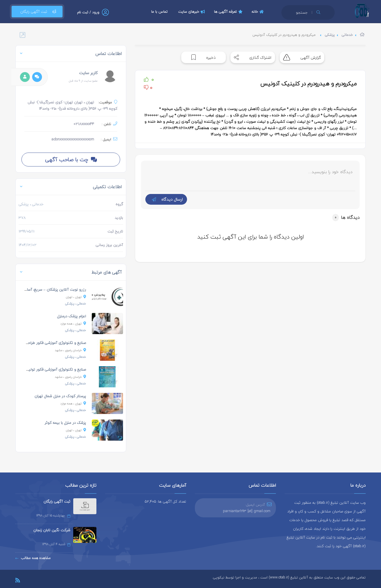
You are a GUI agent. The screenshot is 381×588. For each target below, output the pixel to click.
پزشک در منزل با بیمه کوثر (65, 423)
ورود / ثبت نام (88, 12)
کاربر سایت (88, 73)
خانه (258, 12)
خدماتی (347, 35)
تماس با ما (159, 12)
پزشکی (330, 35)
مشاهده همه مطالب (33, 558)
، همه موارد (73, 324)
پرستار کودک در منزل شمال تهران (60, 396)
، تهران (76, 297)
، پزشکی (75, 304)
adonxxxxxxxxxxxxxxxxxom (73, 139)
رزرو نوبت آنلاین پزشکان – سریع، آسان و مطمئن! (47, 290)
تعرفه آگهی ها (229, 12)
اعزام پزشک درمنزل (72, 316)
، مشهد (70, 350)
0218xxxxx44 (84, 124)
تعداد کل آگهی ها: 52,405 (165, 501)
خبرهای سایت (192, 12)
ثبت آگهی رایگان (37, 12)
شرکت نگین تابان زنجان (52, 530)
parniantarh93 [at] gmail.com (247, 511)
